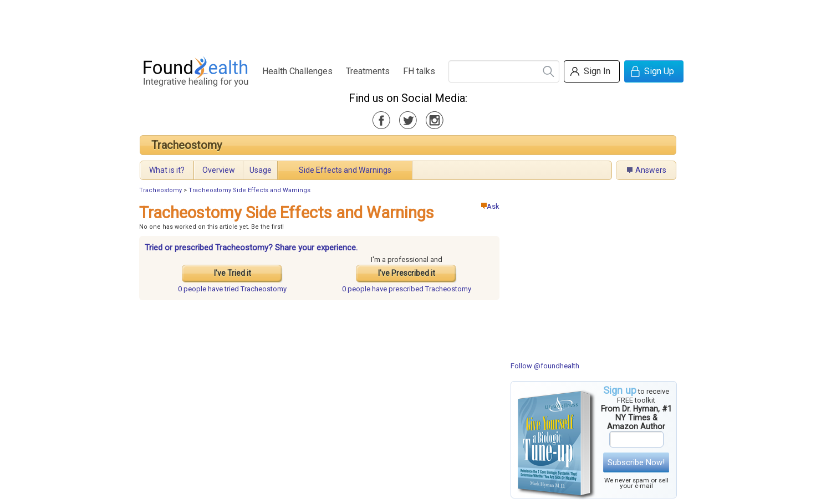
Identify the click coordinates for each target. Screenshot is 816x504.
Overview (219, 170)
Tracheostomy (187, 145)
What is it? (167, 170)
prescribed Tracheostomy (407, 289)
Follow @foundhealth (545, 366)
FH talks (419, 71)
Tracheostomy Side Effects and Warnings (249, 190)
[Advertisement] (407, 25)
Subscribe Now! (636, 462)
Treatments (368, 71)
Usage (261, 170)
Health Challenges (297, 71)
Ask (490, 206)
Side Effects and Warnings (345, 170)
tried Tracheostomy (232, 289)
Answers (651, 170)
